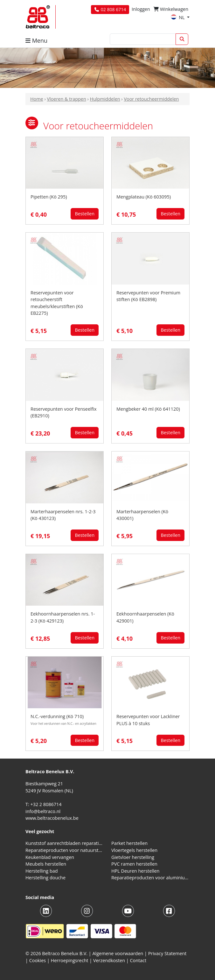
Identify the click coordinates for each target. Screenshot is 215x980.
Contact (138, 960)
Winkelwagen (171, 9)
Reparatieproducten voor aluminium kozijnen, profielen (150, 878)
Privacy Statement (167, 953)
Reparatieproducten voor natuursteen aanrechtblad (65, 850)
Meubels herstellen (46, 864)
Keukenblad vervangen (50, 857)
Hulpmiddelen (105, 99)
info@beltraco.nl (43, 811)
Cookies (38, 960)
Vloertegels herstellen (134, 850)
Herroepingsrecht (70, 960)
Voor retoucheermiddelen (151, 99)
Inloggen (141, 9)
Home (37, 99)
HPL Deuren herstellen (135, 871)
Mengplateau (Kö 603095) (144, 197)
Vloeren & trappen (66, 99)
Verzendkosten (109, 960)
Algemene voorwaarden (118, 953)
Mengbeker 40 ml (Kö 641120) (148, 409)
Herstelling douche (45, 878)
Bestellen (85, 214)
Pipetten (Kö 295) (49, 197)
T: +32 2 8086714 (43, 804)
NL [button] (178, 17)
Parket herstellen (129, 843)
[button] (32, 123)
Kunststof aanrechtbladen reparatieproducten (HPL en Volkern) (65, 843)
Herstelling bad (42, 871)
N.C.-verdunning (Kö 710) (57, 716)
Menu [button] (36, 40)
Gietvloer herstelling (133, 857)
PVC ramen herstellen (134, 864)
